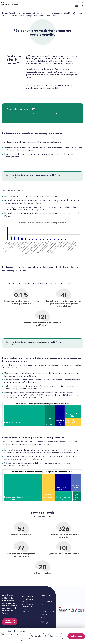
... (6, 16)
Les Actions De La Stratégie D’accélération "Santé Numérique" (35, 16)
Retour (5, 13)
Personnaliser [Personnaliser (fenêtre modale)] (37, 636)
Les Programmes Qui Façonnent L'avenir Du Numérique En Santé (44, 13)
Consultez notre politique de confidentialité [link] (17, 640)
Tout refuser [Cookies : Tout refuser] (56, 636)
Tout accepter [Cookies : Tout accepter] (76, 636)
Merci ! (44, 618)
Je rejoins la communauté (10, 622)
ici (58, 88)
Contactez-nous (47, 608)
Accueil (12, 13)
